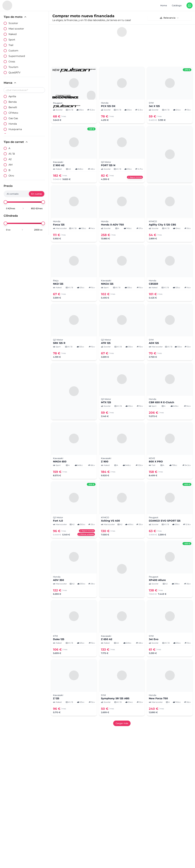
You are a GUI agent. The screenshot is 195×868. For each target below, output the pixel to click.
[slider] (5, 202)
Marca (10, 83)
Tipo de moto (15, 17)
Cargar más (122, 714)
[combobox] (169, 18)
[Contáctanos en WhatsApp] (190, 5)
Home (164, 5)
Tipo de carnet (16, 142)
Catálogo (177, 5)
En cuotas (37, 194)
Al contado (13, 194)
